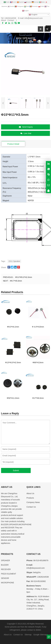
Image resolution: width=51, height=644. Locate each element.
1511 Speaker (14, 261)
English (33, 15)
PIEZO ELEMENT (9, 574)
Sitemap (28, 635)
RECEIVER (6, 569)
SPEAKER (6, 560)
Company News (33, 502)
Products (30, 498)
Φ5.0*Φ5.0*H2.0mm (23, 277)
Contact (11, 20)
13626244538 (10, 18)
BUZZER (5, 565)
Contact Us (31, 507)
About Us (30, 493)
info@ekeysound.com (34, 18)
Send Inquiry (26, 127)
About (4, 20)
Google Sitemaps (41, 635)
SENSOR (5, 578)
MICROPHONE (8, 583)
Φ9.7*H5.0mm (16, 281)
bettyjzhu (37, 572)
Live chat (26, 133)
